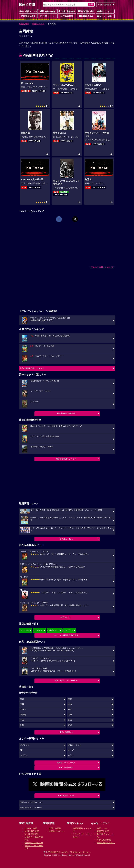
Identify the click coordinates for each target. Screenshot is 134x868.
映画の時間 (24, 24)
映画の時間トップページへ (31, 808)
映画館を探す (28, 16)
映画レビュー (66, 617)
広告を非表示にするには (102, 267)
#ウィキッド (39, 630)
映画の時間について (66, 796)
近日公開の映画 (86, 11)
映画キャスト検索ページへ (31, 802)
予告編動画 (67, 16)
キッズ (71, 750)
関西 (22, 704)
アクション (25, 745)
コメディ (24, 755)
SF (21, 750)
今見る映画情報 (104, 840)
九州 (22, 725)
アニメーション (75, 745)
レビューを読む (105, 16)
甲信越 (23, 715)
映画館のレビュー (57, 831)
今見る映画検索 (105, 5)
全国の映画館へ (66, 732)
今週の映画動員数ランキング (32, 368)
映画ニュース (48, 16)
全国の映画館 (55, 828)
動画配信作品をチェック (66, 459)
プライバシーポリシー (80, 852)
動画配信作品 (86, 16)
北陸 (70, 715)
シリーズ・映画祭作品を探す (66, 635)
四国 (70, 720)
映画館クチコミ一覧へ (66, 763)
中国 (22, 720)
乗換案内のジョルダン (58, 852)
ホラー (71, 755)
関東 (70, 699)
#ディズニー (68, 630)
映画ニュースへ (66, 539)
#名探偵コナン (53, 630)
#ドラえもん (25, 630)
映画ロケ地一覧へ (66, 768)
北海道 (23, 710)
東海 (70, 704)
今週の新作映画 (67, 11)
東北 (70, 710)
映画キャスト (38, 24)
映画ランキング (105, 11)
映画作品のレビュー (34, 843)
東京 (22, 699)
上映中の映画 (48, 11)
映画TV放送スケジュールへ (66, 681)
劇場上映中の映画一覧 (66, 413)
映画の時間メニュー (28, 11)
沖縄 (70, 725)
